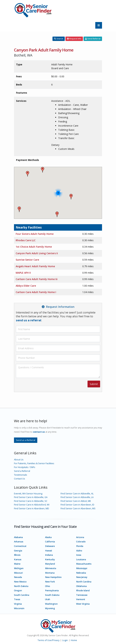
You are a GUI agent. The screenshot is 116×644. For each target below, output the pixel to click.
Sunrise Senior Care (27, 260)
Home (74, 640)
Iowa (79, 555)
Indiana (49, 555)
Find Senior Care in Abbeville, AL (77, 494)
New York (50, 582)
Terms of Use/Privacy (49, 640)
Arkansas (19, 542)
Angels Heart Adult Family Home (35, 266)
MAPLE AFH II (23, 273)
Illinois (17, 555)
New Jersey (82, 577)
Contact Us (20, 479)
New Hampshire (53, 577)
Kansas (18, 559)
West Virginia (83, 604)
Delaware (50, 546)
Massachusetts (84, 564)
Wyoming (50, 608)
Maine (17, 564)
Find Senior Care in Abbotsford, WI (32, 505)
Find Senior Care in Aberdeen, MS (78, 508)
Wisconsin (19, 608)
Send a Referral (22, 471)
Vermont (81, 599)
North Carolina (84, 582)
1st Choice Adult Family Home (34, 247)
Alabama (18, 537)
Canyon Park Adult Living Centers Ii (37, 253)
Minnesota (51, 568)
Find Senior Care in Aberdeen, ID (77, 505)
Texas (17, 599)
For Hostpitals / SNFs (25, 467)
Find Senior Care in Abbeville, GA (31, 497)
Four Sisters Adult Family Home (35, 234)
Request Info (74, 39)
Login (65, 640)
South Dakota (52, 595)
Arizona (80, 537)
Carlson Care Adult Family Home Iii (37, 279)
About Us (19, 460)
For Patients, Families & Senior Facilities (34, 463)
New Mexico (20, 582)
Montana (50, 573)
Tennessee (82, 595)
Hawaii (49, 551)
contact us (39, 432)
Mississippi (82, 568)
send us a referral (29, 320)
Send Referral (93, 39)
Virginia (18, 604)
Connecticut (20, 546)
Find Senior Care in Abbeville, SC (31, 501)
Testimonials (21, 475)
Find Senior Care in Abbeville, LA (77, 497)
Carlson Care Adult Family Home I (36, 292)
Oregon (18, 591)
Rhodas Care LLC (26, 240)
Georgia (18, 551)
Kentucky (50, 559)
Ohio (48, 586)
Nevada (18, 577)
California (50, 542)
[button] (71, 197)
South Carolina (22, 595)
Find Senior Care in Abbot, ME (76, 501)
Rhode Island (83, 591)
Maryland (50, 564)
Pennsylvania (52, 591)
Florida (80, 546)
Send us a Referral (26, 440)
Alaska (48, 537)
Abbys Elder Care (26, 286)
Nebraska (81, 573)
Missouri (18, 573)
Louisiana (81, 559)
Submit (94, 384)
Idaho (79, 551)
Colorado (81, 542)
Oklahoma (81, 586)
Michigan (19, 568)
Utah (48, 599)
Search (59, 39)
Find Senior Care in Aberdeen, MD (32, 508)
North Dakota (21, 586)
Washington (51, 604)
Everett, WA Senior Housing (28, 494)
